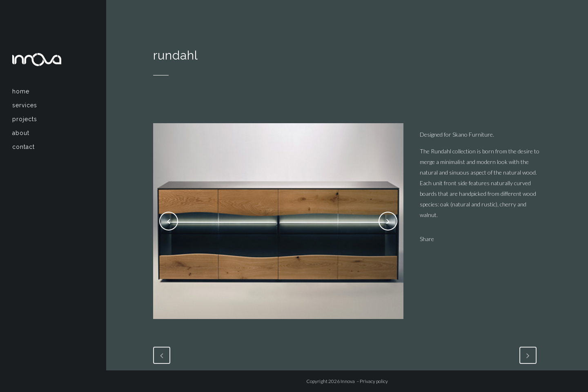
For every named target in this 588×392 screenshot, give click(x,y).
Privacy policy (374, 381)
